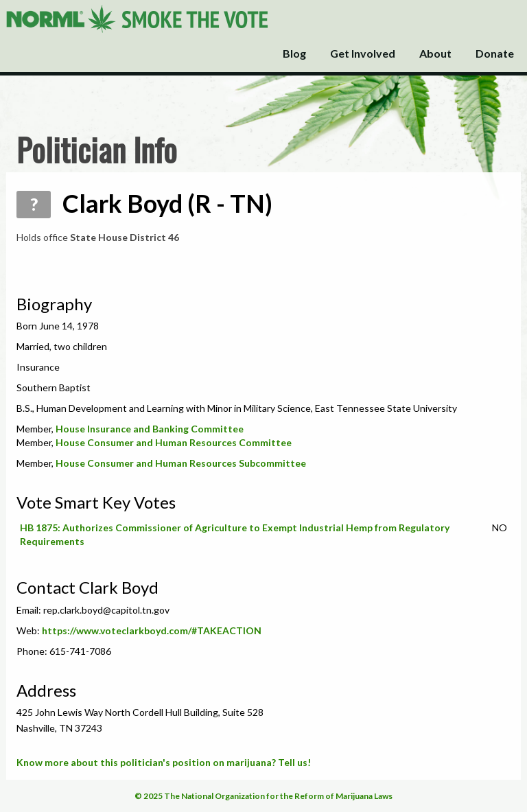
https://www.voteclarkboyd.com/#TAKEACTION (152, 630)
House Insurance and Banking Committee (150, 429)
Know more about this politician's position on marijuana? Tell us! (164, 762)
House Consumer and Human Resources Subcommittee (181, 463)
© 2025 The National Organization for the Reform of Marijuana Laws (263, 796)
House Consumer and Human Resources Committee (174, 442)
